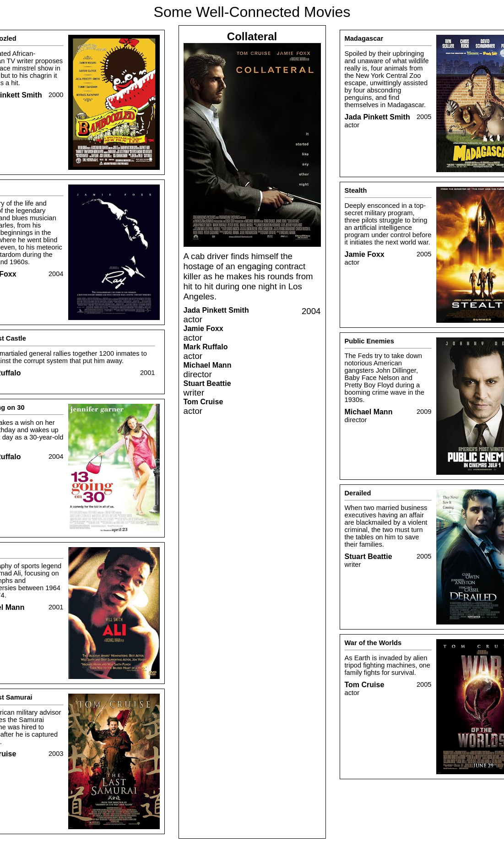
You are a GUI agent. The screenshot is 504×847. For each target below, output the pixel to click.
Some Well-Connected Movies (252, 12)
